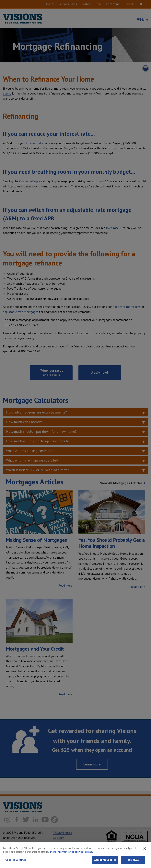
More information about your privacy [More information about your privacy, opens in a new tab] (72, 857)
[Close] (145, 853)
